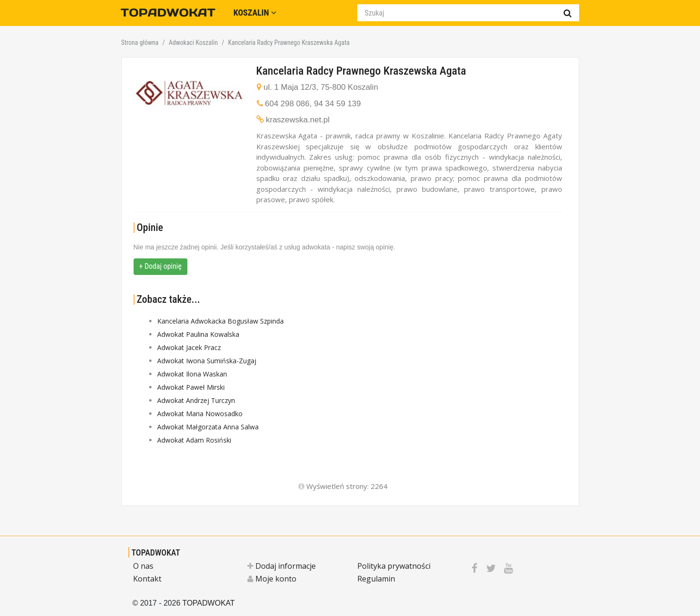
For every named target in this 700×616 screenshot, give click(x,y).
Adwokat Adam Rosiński (194, 440)
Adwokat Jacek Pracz (189, 347)
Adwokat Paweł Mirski (191, 387)
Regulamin (376, 579)
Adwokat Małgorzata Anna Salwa (208, 427)
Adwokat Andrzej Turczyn (196, 400)
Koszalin (255, 13)
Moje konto (272, 579)
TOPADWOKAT (156, 552)
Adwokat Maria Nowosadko (200, 414)
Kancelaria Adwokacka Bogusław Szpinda (220, 321)
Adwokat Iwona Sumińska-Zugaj (207, 361)
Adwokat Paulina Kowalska (198, 334)
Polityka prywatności (394, 566)
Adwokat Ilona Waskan (192, 374)
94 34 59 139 (337, 104)
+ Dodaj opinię (160, 266)
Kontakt (147, 579)
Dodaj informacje (282, 566)
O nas (143, 566)
